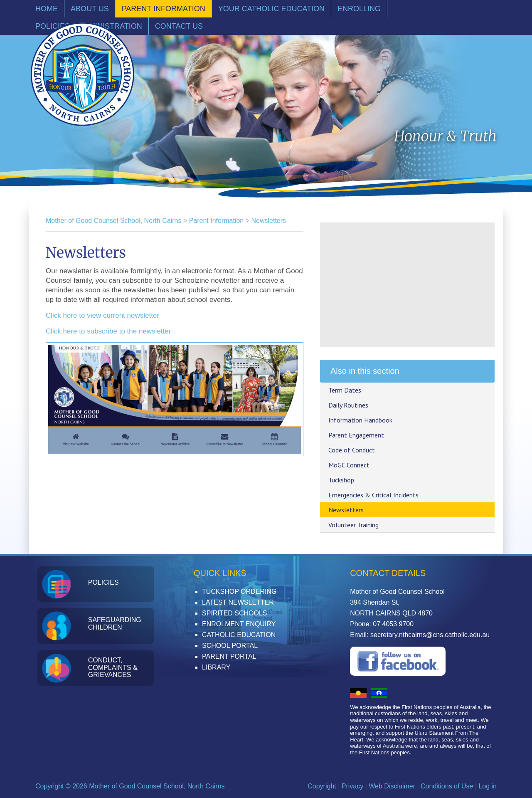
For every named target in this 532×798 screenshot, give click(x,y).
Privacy (352, 786)
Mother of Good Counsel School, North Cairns (113, 221)
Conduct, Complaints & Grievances (113, 667)
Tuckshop (341, 480)
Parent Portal (229, 656)
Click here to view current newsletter (102, 315)
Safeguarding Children (115, 624)
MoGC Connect (349, 465)
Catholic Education (239, 635)
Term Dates (345, 390)
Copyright (322, 786)
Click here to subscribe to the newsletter (108, 331)
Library (216, 667)
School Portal (230, 646)
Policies (103, 582)
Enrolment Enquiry (239, 624)
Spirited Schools (234, 613)
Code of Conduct (352, 450)
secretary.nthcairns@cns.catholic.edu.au (430, 635)
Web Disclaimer (392, 786)
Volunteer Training (353, 525)
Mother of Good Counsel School (82, 74)
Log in (488, 786)
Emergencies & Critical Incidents (373, 495)
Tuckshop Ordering (239, 592)
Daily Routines (348, 405)
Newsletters (268, 221)
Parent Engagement (356, 435)
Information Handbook (360, 420)
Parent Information (217, 221)
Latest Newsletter (238, 602)
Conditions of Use (447, 786)
